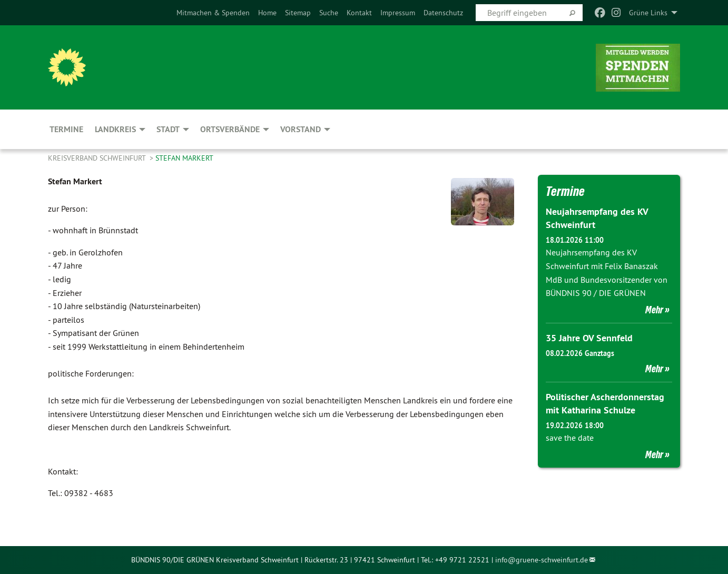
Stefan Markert (184, 158)
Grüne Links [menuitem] (648, 13)
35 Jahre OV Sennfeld (589, 338)
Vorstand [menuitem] (301, 129)
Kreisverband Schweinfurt (98, 158)
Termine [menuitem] (66, 129)
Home (267, 13)
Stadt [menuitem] (168, 129)
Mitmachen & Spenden (213, 13)
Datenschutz (443, 13)
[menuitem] (213, 13)
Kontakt (359, 13)
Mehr (654, 310)
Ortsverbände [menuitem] (230, 129)
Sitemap (298, 13)
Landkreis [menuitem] (115, 129)
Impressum (398, 13)
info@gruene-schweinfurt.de (542, 560)
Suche (329, 13)
